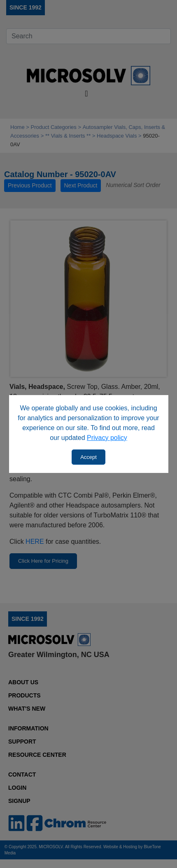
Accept (88, 457)
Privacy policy (107, 438)
